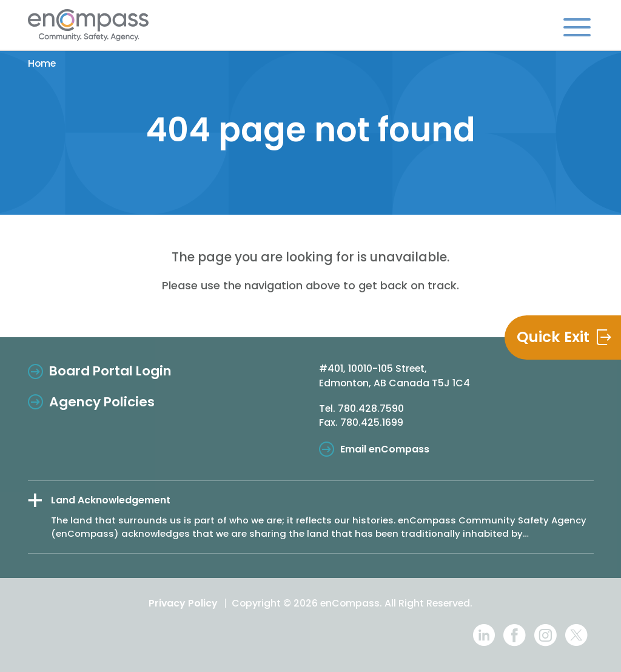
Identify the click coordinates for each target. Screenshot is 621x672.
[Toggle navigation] (577, 27)
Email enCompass (385, 449)
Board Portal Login (110, 371)
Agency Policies (102, 402)
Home (42, 63)
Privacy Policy (183, 603)
